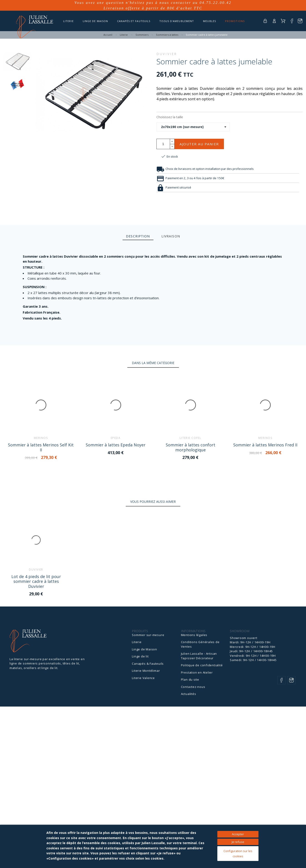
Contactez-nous (193, 687)
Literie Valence (143, 678)
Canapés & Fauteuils (148, 663)
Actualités (189, 694)
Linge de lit (140, 656)
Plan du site (190, 679)
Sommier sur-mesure (148, 635)
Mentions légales (194, 635)
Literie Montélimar (146, 671)
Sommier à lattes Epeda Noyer (115, 445)
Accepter (238, 834)
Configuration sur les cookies (238, 854)
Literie (137, 642)
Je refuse (238, 842)
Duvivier (167, 54)
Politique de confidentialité (202, 665)
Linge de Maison (144, 649)
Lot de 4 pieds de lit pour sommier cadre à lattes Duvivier (36, 581)
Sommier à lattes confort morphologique (190, 447)
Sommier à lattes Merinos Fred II (265, 445)
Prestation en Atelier (197, 672)
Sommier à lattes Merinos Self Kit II (41, 447)
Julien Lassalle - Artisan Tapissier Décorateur (199, 656)
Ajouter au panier (199, 144)
